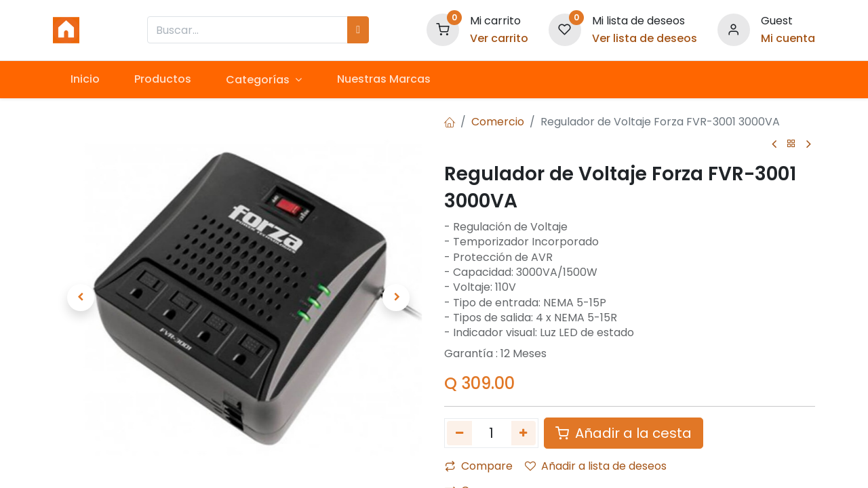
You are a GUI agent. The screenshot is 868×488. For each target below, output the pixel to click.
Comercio (498, 122)
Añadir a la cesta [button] (624, 433)
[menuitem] (85, 79)
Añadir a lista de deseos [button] (596, 466)
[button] (81, 298)
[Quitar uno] (459, 433)
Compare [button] (479, 466)
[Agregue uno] (524, 433)
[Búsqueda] (358, 30)
